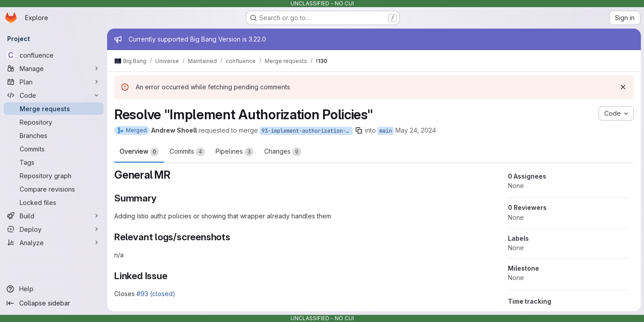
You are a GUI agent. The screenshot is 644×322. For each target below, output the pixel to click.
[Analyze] (54, 243)
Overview (139, 152)
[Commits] (54, 149)
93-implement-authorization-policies (307, 131)
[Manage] (54, 68)
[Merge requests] (54, 109)
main (386, 131)
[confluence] (54, 55)
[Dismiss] (623, 87)
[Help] (54, 289)
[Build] (54, 216)
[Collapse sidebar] (54, 303)
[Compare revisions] (54, 189)
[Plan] (54, 82)
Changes (283, 152)
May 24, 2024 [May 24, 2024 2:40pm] (416, 130)
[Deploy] (54, 229)
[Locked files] (54, 202)
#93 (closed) (156, 294)
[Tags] (54, 162)
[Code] (54, 95)
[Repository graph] (54, 176)
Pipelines (235, 152)
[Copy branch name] (359, 130)
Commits (187, 152)
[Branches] (54, 135)
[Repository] (54, 122)
